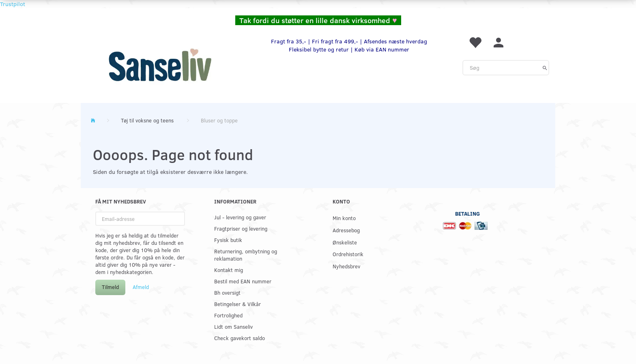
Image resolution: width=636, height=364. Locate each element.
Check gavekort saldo (240, 338)
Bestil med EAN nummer (243, 281)
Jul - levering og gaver (240, 217)
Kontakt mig (229, 270)
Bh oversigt (227, 292)
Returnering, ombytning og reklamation (246, 255)
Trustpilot (13, 4)
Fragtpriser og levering (241, 228)
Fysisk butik (228, 240)
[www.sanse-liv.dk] (160, 65)
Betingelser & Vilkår (237, 304)
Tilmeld (110, 287)
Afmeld (141, 287)
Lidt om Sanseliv (233, 327)
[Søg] (545, 68)
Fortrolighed (228, 315)
